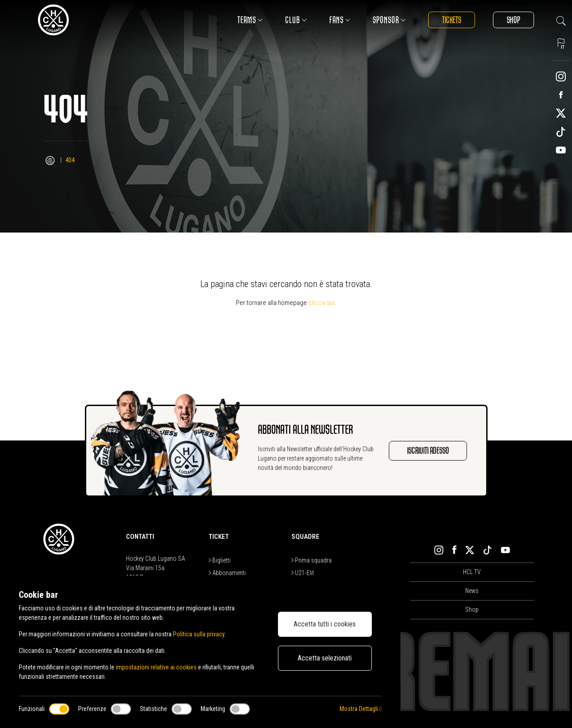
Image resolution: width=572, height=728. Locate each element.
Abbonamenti (227, 573)
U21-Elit (303, 573)
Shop (513, 20)
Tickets (452, 20)
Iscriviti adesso (428, 451)
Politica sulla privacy (199, 634)
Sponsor (389, 20)
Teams (250, 20)
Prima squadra (311, 560)
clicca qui (321, 303)
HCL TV (472, 572)
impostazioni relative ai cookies (156, 667)
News (472, 591)
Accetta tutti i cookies (325, 624)
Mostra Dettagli (361, 709)
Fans (340, 20)
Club (296, 20)
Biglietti (220, 560)
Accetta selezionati (325, 658)
